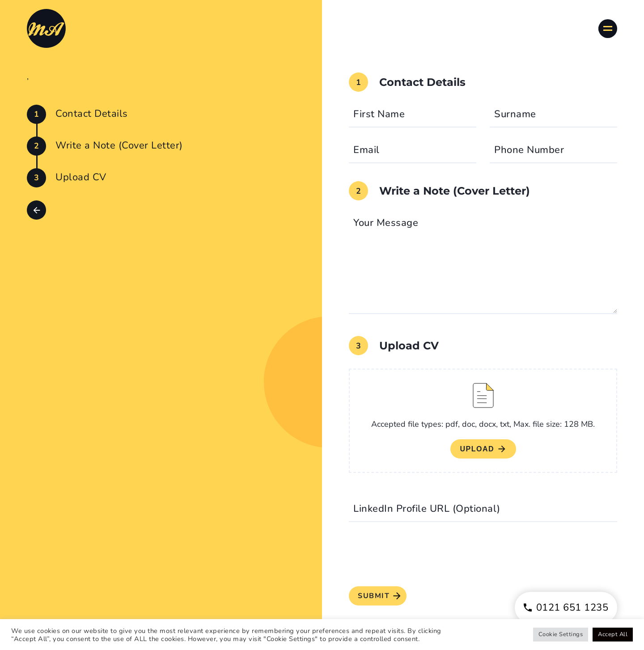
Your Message (386, 223)
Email (366, 150)
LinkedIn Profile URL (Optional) (427, 509)
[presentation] (417, 555)
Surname (515, 114)
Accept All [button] (613, 634)
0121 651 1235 (566, 608)
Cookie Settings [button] (561, 634)
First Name (379, 114)
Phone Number (529, 150)
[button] (36, 210)
